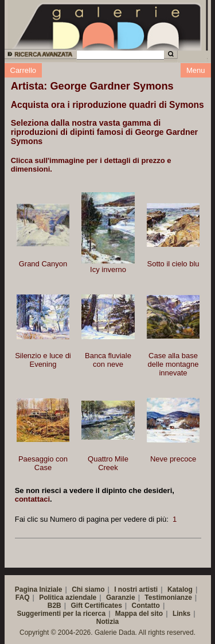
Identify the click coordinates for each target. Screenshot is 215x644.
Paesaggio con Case (43, 463)
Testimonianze (168, 598)
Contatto (146, 606)
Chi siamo (88, 589)
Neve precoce (173, 459)
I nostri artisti (136, 589)
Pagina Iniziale (39, 589)
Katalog (180, 589)
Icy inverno (108, 269)
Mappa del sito (139, 614)
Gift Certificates (96, 606)
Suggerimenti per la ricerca (61, 614)
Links (181, 614)
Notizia (107, 622)
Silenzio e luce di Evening (43, 360)
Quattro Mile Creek (108, 463)
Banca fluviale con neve (108, 360)
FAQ (23, 598)
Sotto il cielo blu (173, 264)
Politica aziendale (68, 598)
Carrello (24, 70)
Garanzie (121, 598)
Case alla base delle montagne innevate (173, 364)
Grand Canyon (43, 264)
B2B (54, 606)
